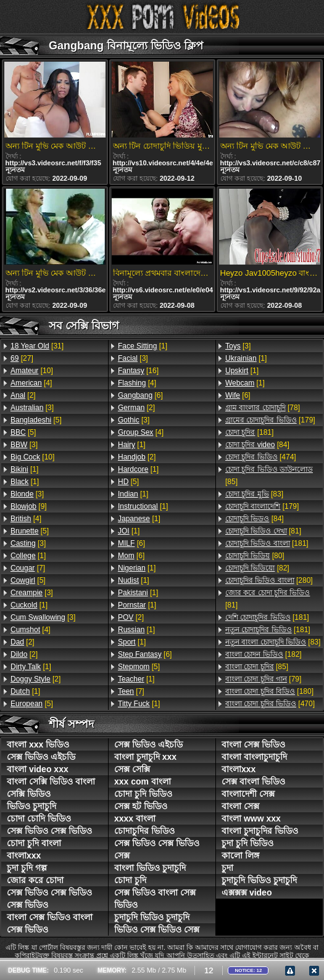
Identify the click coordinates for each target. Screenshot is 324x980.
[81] (263, 531)
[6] (140, 395)
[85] (269, 476)
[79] (263, 679)
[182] (264, 654)
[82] (257, 568)
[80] (255, 556)
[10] (32, 371)
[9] (29, 506)
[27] (22, 358)
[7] (28, 568)
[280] (269, 580)
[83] (254, 494)
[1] (24, 469)
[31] (37, 346)
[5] (36, 420)
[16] (138, 371)
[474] (261, 457)
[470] (270, 704)
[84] (257, 445)
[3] (32, 408)
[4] (31, 383)
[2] (23, 395)
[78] (263, 408)
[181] (249, 432)
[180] (269, 691)
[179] (270, 420)
